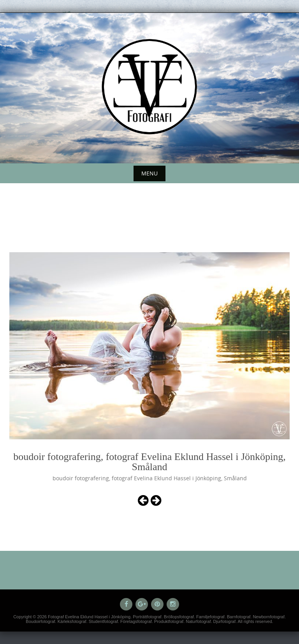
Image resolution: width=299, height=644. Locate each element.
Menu (149, 173)
